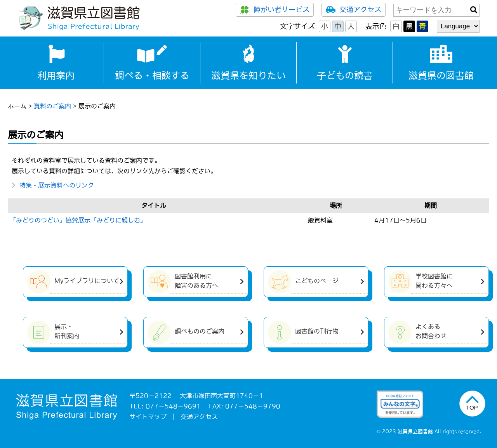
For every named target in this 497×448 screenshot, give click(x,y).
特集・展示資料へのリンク (57, 185)
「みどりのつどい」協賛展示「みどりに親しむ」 (78, 220)
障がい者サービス (275, 10)
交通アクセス (354, 10)
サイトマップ (148, 417)
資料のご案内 (52, 106)
